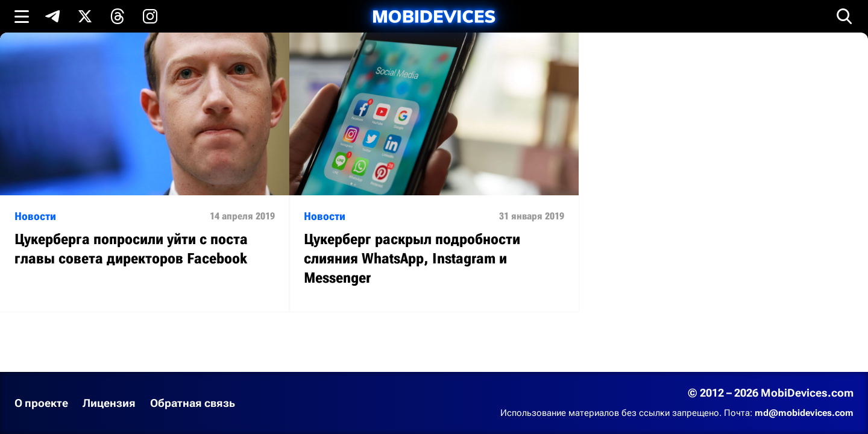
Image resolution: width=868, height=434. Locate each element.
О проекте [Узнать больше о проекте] (41, 403)
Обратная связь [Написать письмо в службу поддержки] (193, 403)
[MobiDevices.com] (434, 17)
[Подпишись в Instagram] (150, 16)
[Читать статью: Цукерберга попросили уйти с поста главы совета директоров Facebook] (145, 162)
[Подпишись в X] (85, 16)
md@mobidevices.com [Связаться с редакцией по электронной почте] (804, 413)
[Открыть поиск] (844, 16)
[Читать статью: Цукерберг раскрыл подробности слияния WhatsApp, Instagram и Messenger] (434, 172)
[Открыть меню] (22, 16)
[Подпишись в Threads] (118, 16)
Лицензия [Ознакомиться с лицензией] (109, 403)
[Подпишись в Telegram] (52, 16)
